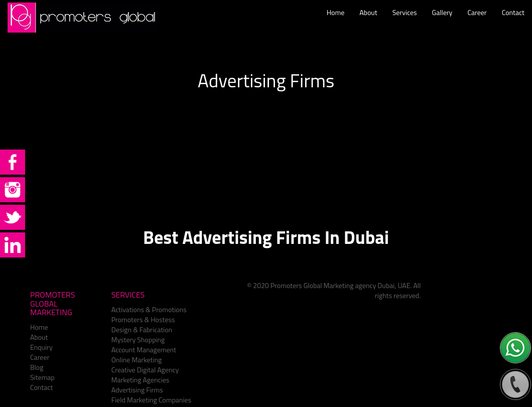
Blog (37, 367)
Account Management (144, 350)
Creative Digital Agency (145, 370)
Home (336, 22)
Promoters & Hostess (143, 319)
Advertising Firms (137, 390)
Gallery (442, 22)
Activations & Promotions (149, 309)
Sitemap (42, 377)
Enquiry (41, 347)
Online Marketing (137, 360)
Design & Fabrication (142, 329)
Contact (513, 22)
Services (405, 22)
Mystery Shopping (138, 340)
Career (477, 22)
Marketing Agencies (141, 380)
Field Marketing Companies (151, 400)
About (368, 22)
